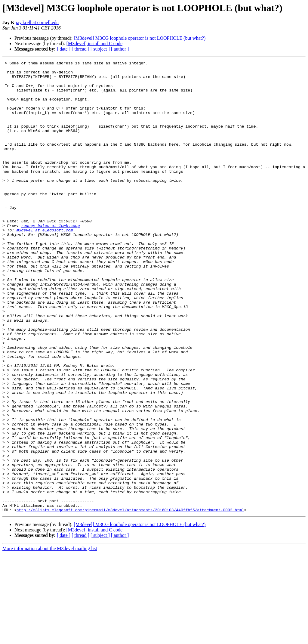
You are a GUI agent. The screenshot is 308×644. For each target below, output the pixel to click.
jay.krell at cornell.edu (37, 22)
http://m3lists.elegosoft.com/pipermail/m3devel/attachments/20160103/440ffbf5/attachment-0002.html (130, 600)
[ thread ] (80, 49)
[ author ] (120, 49)
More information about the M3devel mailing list (50, 639)
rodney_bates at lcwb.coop (50, 259)
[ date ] (64, 49)
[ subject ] (100, 49)
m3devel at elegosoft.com (45, 264)
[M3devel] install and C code (94, 43)
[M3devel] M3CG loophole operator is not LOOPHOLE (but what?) (140, 38)
